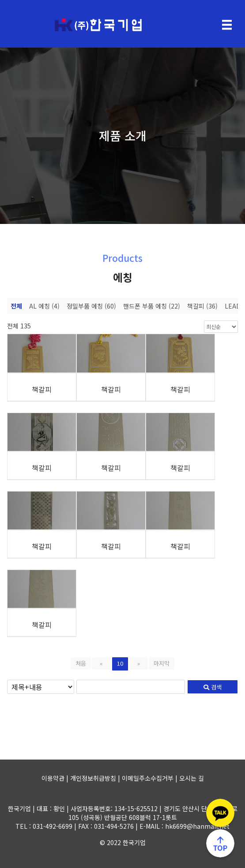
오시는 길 (192, 778)
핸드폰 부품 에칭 (152, 306)
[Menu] (227, 25)
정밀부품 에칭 (91, 306)
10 (120, 663)
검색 (213, 687)
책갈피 (202, 306)
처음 (81, 663)
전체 (16, 306)
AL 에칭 (44, 306)
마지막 (162, 663)
